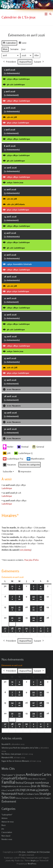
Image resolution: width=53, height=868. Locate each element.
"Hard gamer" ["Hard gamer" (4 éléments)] (8, 775)
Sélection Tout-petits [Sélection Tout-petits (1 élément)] (22, 798)
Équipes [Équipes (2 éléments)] (47, 798)
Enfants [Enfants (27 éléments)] (21, 778)
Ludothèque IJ (23, 453)
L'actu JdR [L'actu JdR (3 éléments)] (10, 790)
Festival (23, 447)
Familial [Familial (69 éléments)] (8, 782)
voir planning (25, 550)
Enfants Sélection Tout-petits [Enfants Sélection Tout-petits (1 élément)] (37, 779)
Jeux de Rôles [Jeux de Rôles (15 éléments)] (40, 786)
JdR (7, 453)
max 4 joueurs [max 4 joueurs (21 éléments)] (39, 790)
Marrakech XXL (7, 757)
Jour (23, 49)
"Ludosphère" (7, 815)
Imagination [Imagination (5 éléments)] (7, 786)
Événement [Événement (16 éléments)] (9, 801)
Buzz (4, 825)
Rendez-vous (7, 839)
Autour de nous (8, 822)
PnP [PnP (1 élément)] (25, 794)
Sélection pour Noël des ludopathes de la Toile (20, 748)
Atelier (8, 447)
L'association (7, 832)
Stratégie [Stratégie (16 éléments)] (45, 794)
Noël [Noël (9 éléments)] (20, 794)
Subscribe (9, 472)
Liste (23, 43)
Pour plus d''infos (32, 560)
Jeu (3, 829)
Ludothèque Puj (13, 459)
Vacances (9, 465)
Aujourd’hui (25, 62)
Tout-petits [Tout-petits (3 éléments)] (39, 798)
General (38, 447)
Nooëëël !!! (6, 744)
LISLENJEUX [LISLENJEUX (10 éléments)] (22, 790)
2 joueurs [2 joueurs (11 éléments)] (20, 775)
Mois (5, 49)
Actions (5, 818)
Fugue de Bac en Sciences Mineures (15, 761)
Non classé (6, 836)
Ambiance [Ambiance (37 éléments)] (33, 774)
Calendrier (9, 43)
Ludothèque (7, 488)
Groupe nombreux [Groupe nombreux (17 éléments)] (37, 782)
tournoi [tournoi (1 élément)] (32, 798)
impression (24, 472)
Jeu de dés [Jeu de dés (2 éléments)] (18, 786)
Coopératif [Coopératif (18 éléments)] (8, 778)
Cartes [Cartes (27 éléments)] (46, 774)
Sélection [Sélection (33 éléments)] (8, 797)
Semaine (14, 49)
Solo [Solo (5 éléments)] (37, 794)
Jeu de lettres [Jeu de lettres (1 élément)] (26, 787)
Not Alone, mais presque (11, 754)
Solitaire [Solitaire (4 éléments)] (30, 794)
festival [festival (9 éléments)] (20, 783)
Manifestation (36, 459)
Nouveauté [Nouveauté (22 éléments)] (9, 794)
